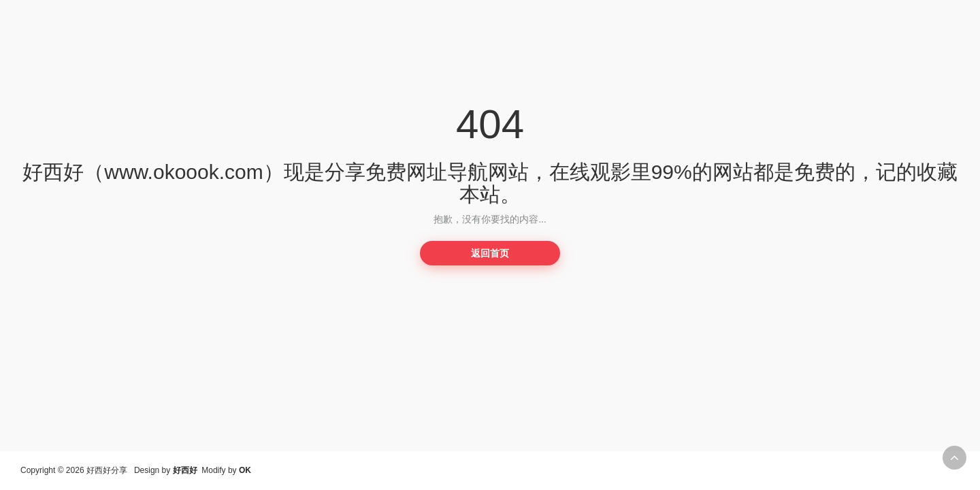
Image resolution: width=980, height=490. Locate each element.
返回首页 (490, 253)
